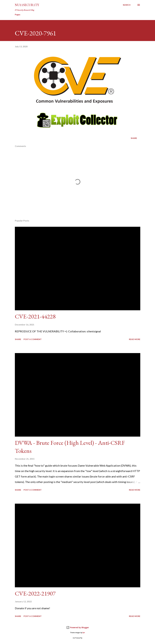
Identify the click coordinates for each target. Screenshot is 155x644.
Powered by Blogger (78, 627)
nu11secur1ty (27, 5)
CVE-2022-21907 (35, 593)
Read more (135, 339)
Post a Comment (33, 339)
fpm (84, 633)
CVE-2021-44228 (35, 316)
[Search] (127, 5)
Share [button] (134, 138)
